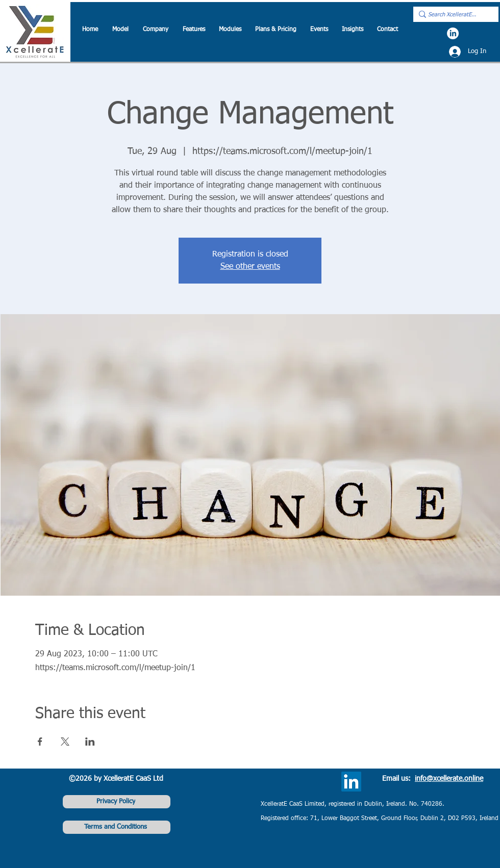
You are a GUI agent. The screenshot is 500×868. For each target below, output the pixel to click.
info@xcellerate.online (449, 779)
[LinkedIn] (453, 33)
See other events (250, 267)
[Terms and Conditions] (117, 827)
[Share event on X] (65, 742)
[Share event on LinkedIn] (90, 742)
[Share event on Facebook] (40, 742)
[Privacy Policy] (117, 802)
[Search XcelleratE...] (453, 15)
